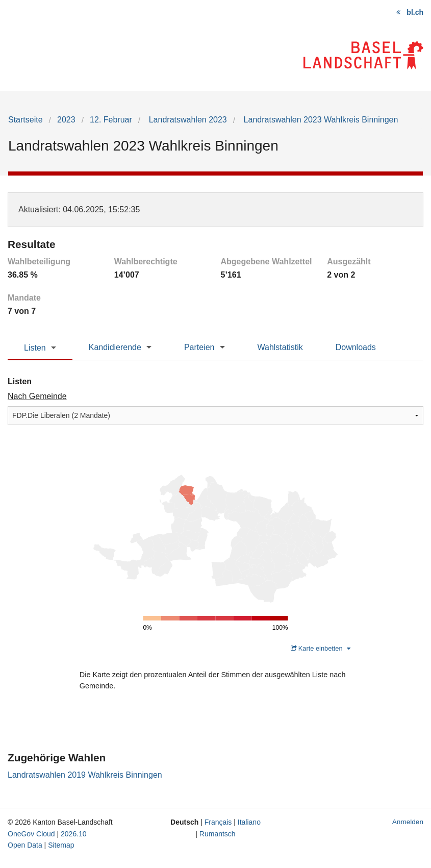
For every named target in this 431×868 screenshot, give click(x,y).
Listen (35, 348)
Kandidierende (115, 347)
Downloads (356, 347)
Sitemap (61, 845)
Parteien (199, 347)
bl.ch (415, 12)
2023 (66, 120)
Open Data (25, 845)
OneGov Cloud (31, 834)
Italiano (249, 822)
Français (218, 822)
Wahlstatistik (280, 347)
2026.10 (74, 834)
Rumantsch (218, 834)
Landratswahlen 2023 (186, 120)
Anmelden (408, 822)
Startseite (26, 120)
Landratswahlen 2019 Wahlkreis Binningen (85, 775)
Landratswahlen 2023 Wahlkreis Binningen (320, 120)
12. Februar (111, 120)
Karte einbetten (320, 648)
